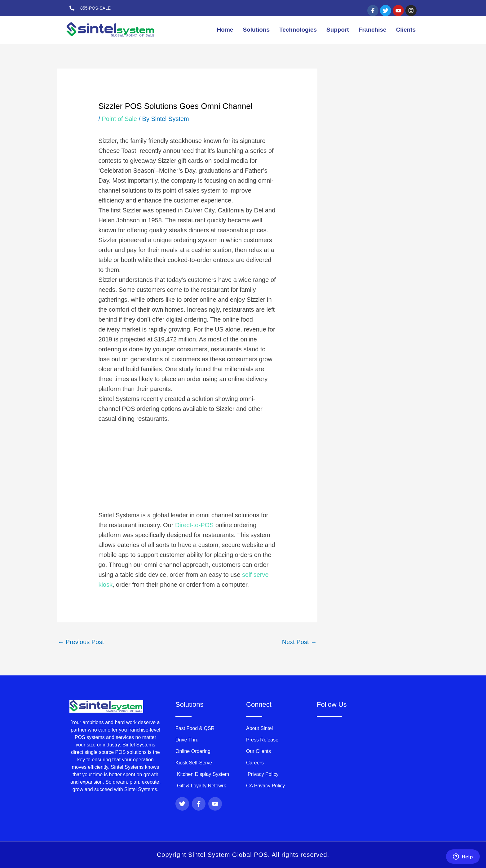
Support (338, 30)
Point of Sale (119, 119)
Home (225, 30)
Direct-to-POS (195, 525)
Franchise (373, 30)
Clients (406, 30)
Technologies (298, 30)
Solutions (256, 30)
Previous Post (81, 642)
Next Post (299, 642)
